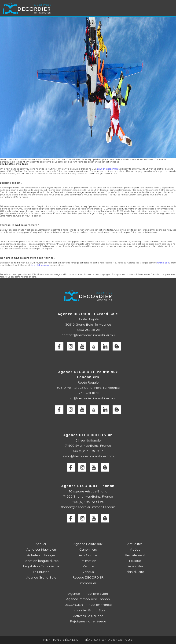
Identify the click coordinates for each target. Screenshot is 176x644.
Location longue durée (41, 561)
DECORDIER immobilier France (88, 604)
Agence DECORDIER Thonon (88, 486)
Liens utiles (135, 566)
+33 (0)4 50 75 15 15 (88, 451)
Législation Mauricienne (41, 566)
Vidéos (135, 549)
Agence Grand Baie (41, 577)
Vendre (88, 566)
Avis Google (88, 555)
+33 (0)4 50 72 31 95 (88, 502)
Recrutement (135, 555)
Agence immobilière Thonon (88, 599)
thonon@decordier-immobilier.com (88, 507)
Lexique (135, 561)
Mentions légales (61, 640)
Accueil (41, 544)
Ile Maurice (41, 572)
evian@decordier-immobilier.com (88, 456)
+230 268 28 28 (88, 330)
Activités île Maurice (88, 616)
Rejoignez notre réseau (88, 621)
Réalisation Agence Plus (108, 640)
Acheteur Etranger (41, 555)
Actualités (135, 544)
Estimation (88, 561)
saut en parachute (107, 169)
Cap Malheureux (40, 265)
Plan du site (135, 572)
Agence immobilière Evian (88, 593)
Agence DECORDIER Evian (88, 435)
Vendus (88, 572)
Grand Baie (163, 263)
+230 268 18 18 (88, 393)
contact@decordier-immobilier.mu (88, 335)
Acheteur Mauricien (41, 549)
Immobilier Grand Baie (88, 610)
